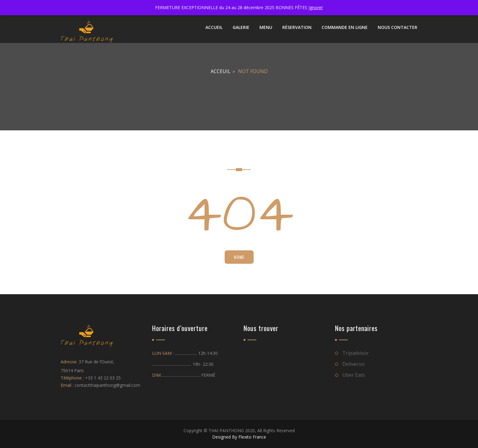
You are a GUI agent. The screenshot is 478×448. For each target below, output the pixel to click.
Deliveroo (353, 364)
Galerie (241, 27)
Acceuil (221, 71)
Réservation (297, 27)
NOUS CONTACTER (398, 27)
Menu (266, 27)
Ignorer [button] (316, 7)
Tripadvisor (356, 353)
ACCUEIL (214, 27)
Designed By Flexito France (239, 437)
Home (239, 257)
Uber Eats (354, 375)
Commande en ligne (345, 27)
